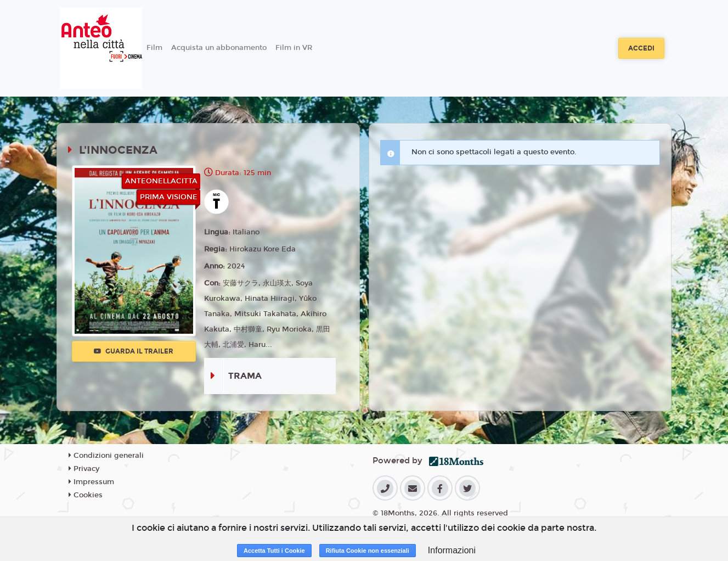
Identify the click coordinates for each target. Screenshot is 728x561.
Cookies (86, 495)
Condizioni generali (106, 456)
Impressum (91, 482)
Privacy (84, 469)
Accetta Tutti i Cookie (274, 551)
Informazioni (452, 550)
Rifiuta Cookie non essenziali (368, 551)
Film (154, 48)
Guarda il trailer (134, 351)
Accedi (641, 48)
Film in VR (294, 48)
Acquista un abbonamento (219, 48)
